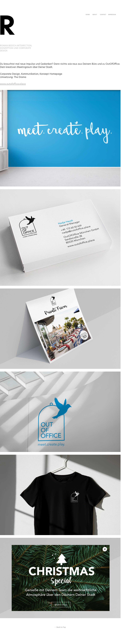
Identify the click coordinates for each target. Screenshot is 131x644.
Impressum (112, 15)
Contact (103, 15)
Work (88, 15)
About (95, 15)
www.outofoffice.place (13, 84)
